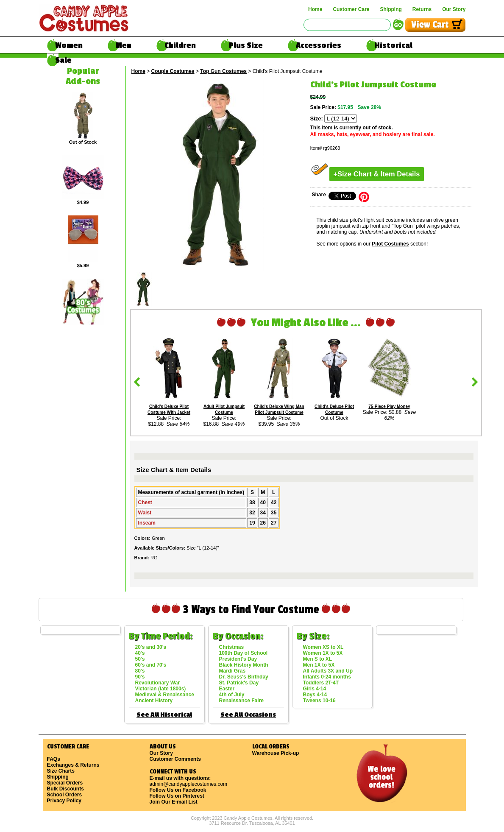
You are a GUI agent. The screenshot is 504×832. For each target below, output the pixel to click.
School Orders (65, 795)
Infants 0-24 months (327, 677)
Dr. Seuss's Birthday (244, 677)
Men (124, 45)
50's (140, 659)
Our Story (454, 9)
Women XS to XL (323, 647)
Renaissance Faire (241, 701)
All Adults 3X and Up (328, 671)
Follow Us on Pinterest (177, 796)
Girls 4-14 (315, 689)
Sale (63, 60)
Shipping (391, 9)
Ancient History (154, 701)
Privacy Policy (64, 801)
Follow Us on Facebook (178, 790)
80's (140, 671)
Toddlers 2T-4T (321, 683)
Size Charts (61, 771)
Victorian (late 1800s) (161, 689)
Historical (393, 45)
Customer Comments (175, 759)
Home (315, 9)
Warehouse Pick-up (276, 753)
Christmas (232, 647)
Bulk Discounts (65, 789)
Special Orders (65, 783)
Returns (422, 9)
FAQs (54, 759)
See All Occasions (248, 715)
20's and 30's (151, 647)
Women (69, 45)
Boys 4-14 (315, 695)
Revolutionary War (158, 683)
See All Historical (164, 715)
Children (180, 45)
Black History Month (244, 665)
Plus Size (246, 45)
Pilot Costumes (390, 244)
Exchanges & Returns (73, 765)
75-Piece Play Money (389, 406)
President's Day (238, 659)
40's (140, 653)
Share (319, 195)
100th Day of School (244, 653)
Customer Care (351, 9)
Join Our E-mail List (174, 802)
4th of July (232, 695)
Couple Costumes (173, 71)
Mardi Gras (233, 671)
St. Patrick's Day (239, 683)
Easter (227, 689)
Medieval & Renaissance (165, 695)
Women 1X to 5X (323, 653)
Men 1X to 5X (319, 665)
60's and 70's (151, 665)
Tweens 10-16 (319, 701)
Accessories (319, 45)
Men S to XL (318, 659)
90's (140, 677)
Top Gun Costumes (223, 71)
